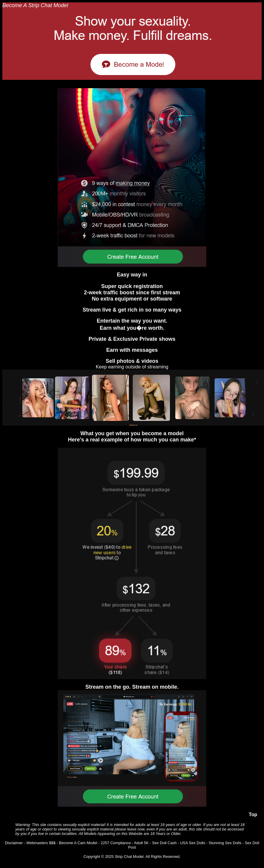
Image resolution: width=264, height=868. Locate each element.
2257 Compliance (116, 843)
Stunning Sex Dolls (225, 843)
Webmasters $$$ (41, 843)
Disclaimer (14, 843)
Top (253, 815)
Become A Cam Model (78, 843)
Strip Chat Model (129, 857)
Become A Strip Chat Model (35, 5)
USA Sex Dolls (193, 843)
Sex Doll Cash (164, 843)
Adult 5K (141, 843)
